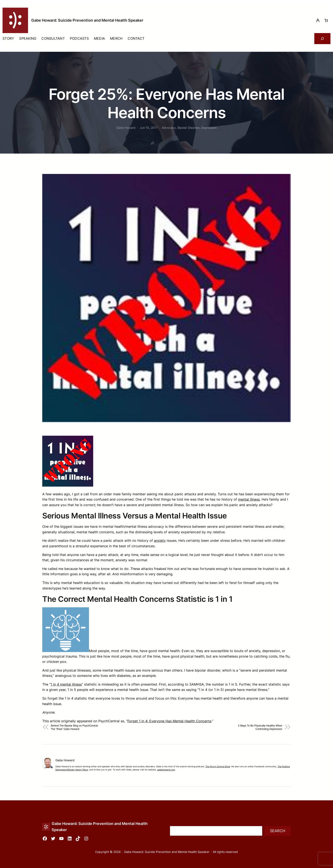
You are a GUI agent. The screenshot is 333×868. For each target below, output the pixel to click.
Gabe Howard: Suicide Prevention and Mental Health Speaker (87, 20)
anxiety (160, 540)
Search (278, 831)
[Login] (318, 20)
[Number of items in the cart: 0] (326, 20)
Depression (209, 128)
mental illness (249, 499)
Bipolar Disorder (188, 128)
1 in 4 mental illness (66, 684)
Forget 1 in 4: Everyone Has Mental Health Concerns (169, 721)
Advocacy (169, 128)
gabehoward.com (166, 770)
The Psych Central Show (218, 766)
